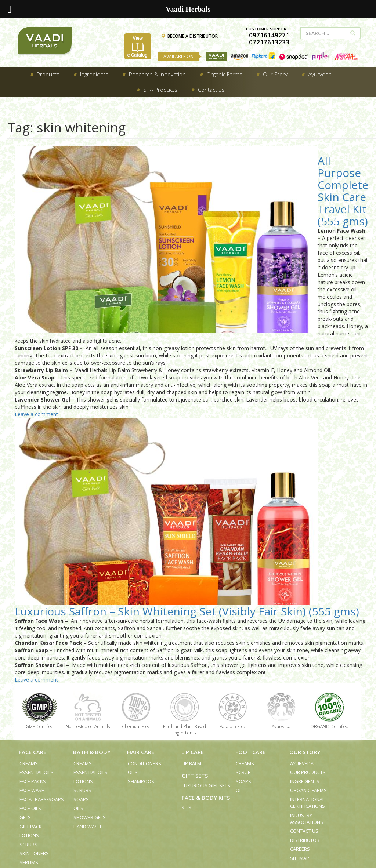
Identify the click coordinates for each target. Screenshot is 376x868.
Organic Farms (308, 790)
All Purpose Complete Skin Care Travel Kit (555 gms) (343, 191)
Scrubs (28, 845)
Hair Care (141, 752)
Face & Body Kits (206, 798)
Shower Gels (90, 817)
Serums (29, 862)
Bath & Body (92, 752)
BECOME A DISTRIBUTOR (189, 36)
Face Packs (33, 781)
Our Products (308, 772)
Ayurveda (302, 763)
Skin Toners (34, 853)
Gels (25, 817)
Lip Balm (191, 763)
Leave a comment (36, 414)
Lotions (29, 835)
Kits (187, 807)
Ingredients (305, 781)
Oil (239, 790)
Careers (300, 849)
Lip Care (193, 752)
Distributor (305, 840)
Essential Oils (37, 772)
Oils (78, 808)
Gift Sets (195, 776)
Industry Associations (307, 819)
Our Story (305, 752)
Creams (29, 763)
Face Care (32, 752)
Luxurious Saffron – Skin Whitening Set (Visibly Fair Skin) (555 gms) (187, 611)
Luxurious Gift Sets (206, 785)
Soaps (81, 799)
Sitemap (300, 858)
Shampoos (141, 781)
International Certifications (308, 803)
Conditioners (144, 763)
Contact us (304, 831)
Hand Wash (87, 827)
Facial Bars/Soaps (42, 799)
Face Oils (30, 808)
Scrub (243, 772)
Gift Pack (31, 827)
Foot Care (250, 752)
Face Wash (32, 790)
